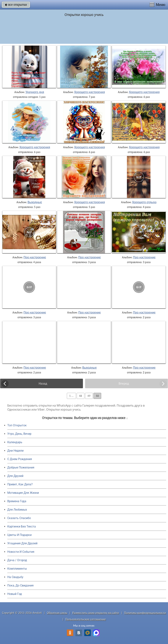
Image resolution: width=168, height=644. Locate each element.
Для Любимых (17, 510)
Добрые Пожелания (21, 467)
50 (97, 396)
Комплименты (17, 569)
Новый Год (15, 594)
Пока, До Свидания (20, 585)
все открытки (16, 5)
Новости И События (21, 552)
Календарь (15, 442)
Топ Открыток (17, 425)
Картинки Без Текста (22, 526)
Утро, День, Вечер (19, 434)
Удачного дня (35, 92)
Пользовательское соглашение (86, 619)
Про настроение (35, 257)
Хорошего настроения (89, 92)
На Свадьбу (15, 577)
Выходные (35, 202)
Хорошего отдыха (144, 202)
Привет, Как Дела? (20, 484)
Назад (43, 383)
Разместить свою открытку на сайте (96, 613)
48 (81, 396)
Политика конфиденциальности (145, 613)
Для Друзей (15, 476)
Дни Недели (15, 451)
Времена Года (17, 501)
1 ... (71, 396)
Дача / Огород (17, 560)
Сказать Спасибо (19, 518)
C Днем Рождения (20, 459)
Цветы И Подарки (19, 535)
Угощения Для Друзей (22, 543)
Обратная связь (57, 613)
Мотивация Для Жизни (23, 493)
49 (89, 396)
